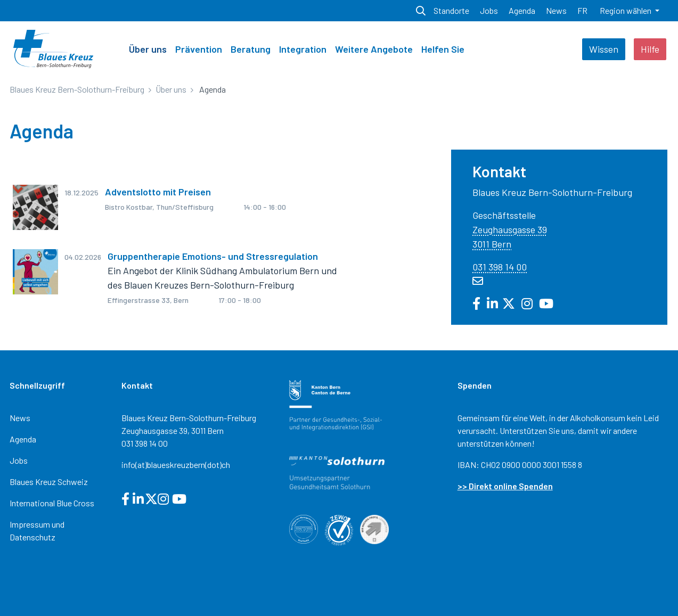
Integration (303, 49)
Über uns (148, 49)
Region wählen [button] (626, 10)
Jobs (19, 460)
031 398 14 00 (500, 267)
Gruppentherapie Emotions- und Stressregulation (213, 256)
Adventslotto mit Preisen (158, 192)
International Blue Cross (52, 503)
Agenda (23, 439)
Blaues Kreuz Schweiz (49, 482)
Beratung (251, 49)
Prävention (199, 49)
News (20, 418)
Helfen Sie (443, 49)
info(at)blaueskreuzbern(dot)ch (176, 465)
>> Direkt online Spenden (505, 486)
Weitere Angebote (374, 49)
